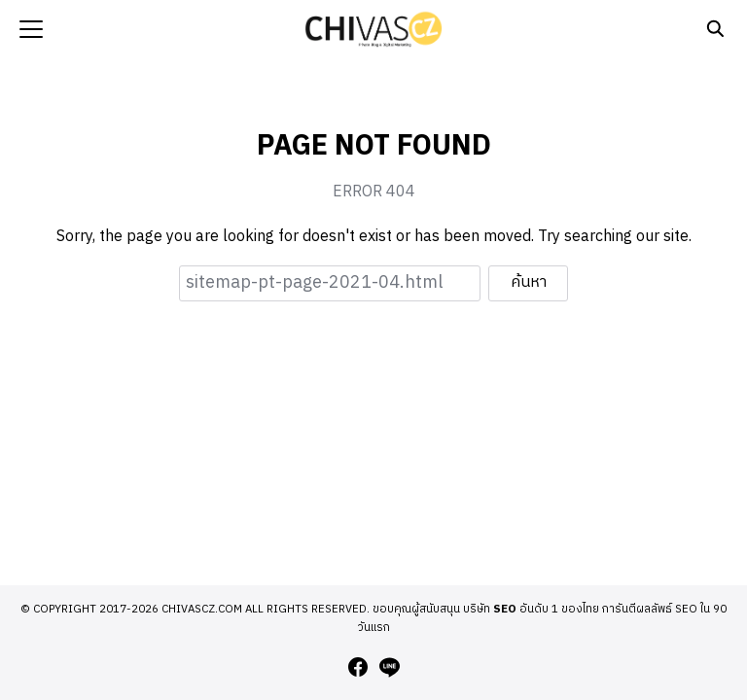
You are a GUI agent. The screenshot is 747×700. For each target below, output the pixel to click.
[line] (389, 667)
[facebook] (358, 667)
